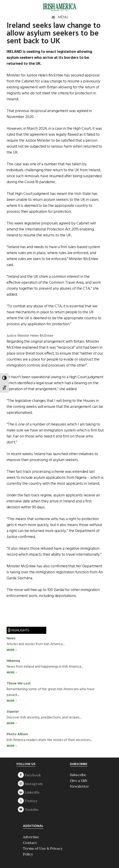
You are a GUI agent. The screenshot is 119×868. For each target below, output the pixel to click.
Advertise (31, 837)
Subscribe (78, 775)
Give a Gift (79, 781)
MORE (11, 650)
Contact (30, 843)
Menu (63, 17)
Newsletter (79, 786)
